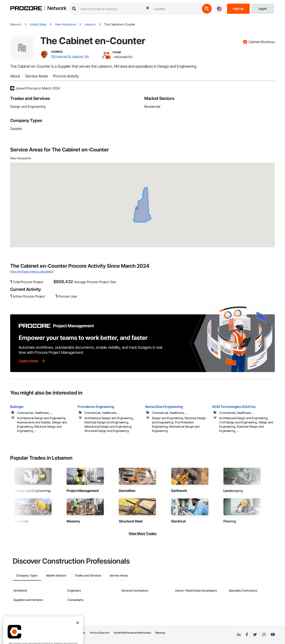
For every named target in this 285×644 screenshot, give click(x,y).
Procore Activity (66, 76)
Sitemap (160, 633)
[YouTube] (273, 635)
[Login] (263, 8)
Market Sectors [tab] (56, 575)
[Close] (78, 627)
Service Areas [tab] (119, 575)
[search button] (207, 9)
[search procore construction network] (109, 9)
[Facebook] (247, 635)
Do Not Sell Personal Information (132, 633)
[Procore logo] (26, 9)
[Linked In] (239, 635)
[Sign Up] (238, 8)
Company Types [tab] (27, 575)
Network (57, 8)
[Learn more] (32, 361)
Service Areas (37, 76)
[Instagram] (264, 635)
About (15, 76)
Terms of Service (100, 633)
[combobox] (176, 9)
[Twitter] (255, 635)
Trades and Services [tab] (88, 575)
